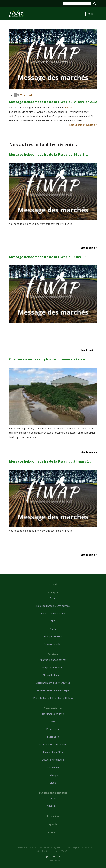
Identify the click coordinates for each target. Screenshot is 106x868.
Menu (91, 14)
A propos (53, 592)
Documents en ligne (53, 714)
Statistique (53, 767)
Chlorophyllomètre (53, 675)
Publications (53, 806)
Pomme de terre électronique (53, 690)
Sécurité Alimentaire (53, 760)
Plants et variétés (53, 752)
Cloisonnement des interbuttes (53, 683)
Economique (53, 729)
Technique (53, 775)
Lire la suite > (89, 248)
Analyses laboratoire (53, 667)
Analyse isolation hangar (53, 660)
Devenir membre (53, 644)
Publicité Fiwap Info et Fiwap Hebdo (53, 698)
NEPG (53, 629)
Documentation (53, 708)
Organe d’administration (53, 613)
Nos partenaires (53, 636)
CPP (53, 621)
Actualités (53, 816)
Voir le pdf (26, 95)
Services (53, 654)
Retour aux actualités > (83, 125)
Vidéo (53, 783)
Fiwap (53, 598)
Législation (53, 737)
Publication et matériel (53, 793)
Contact (53, 832)
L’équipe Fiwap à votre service (53, 606)
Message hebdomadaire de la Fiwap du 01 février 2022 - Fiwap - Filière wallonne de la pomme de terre (16, 13)
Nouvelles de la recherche (53, 744)
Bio (53, 721)
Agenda (53, 824)
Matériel (53, 798)
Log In (69, 107)
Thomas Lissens (53, 861)
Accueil (53, 584)
